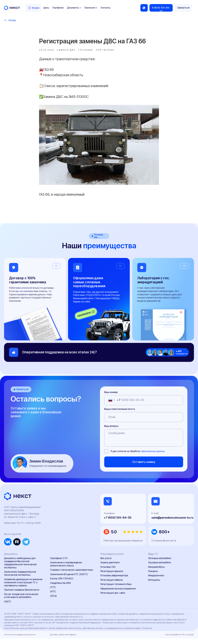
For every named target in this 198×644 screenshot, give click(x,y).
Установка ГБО (108, 573)
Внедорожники (156, 581)
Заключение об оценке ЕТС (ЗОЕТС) (69, 580)
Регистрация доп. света (113, 599)
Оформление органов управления (118, 594)
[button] (183, 8)
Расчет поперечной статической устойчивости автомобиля (21, 601)
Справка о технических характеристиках (72, 576)
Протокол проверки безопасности (22, 595)
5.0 (114, 537)
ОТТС (53, 593)
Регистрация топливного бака (116, 590)
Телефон (109, 519)
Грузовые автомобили (160, 568)
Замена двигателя (110, 568)
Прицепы (153, 577)
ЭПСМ (53, 602)
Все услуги (106, 564)
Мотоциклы (154, 586)
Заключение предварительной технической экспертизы (20, 579)
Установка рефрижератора (114, 581)
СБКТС (8, 607)
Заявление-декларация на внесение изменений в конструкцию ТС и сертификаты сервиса (23, 588)
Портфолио (58, 8)
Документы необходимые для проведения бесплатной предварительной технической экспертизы (20, 569)
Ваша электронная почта (119, 415)
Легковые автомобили (160, 564)
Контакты (106, 8)
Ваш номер (111, 398)
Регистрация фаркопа (112, 577)
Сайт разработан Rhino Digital (179, 640)
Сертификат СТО (59, 564)
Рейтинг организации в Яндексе (123, 546)
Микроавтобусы (156, 573)
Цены (46, 8)
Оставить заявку (144, 468)
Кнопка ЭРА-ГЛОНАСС (62, 584)
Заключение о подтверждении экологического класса (66, 570)
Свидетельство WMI (60, 589)
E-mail (155, 519)
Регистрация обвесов (111, 586)
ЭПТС (53, 597)
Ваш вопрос (111, 432)
